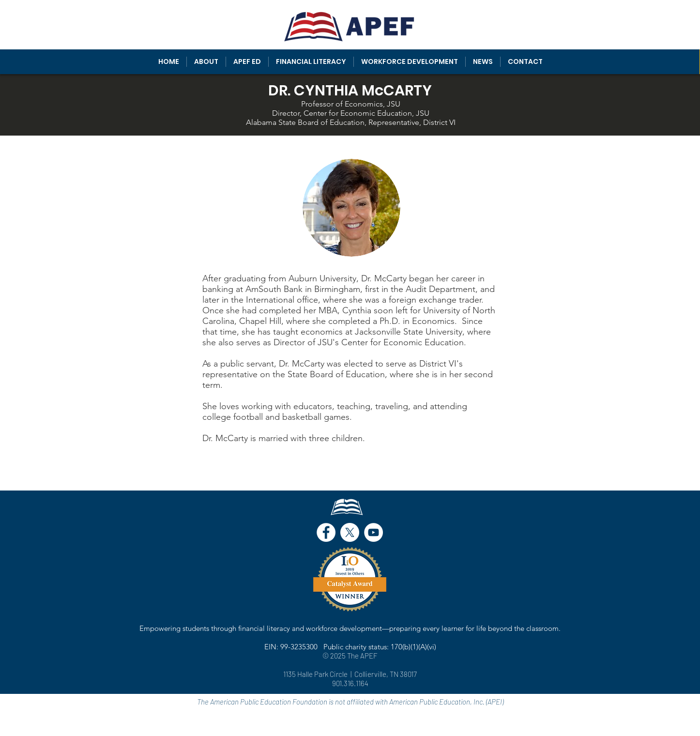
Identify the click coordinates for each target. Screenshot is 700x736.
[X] (350, 532)
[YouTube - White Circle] (373, 532)
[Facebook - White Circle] (326, 532)
